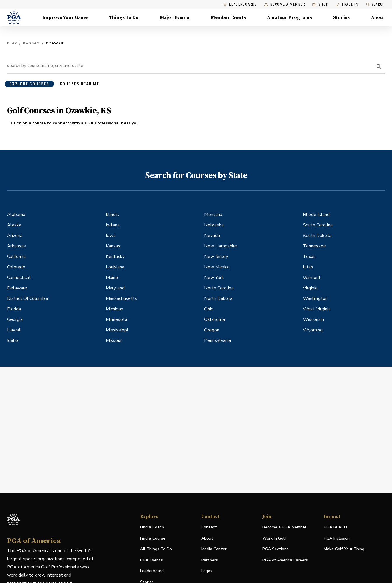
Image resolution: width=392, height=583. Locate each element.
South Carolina (318, 225)
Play (12, 43)
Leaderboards (240, 5)
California (16, 257)
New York (214, 278)
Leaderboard (152, 571)
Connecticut (19, 278)
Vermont (312, 278)
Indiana (113, 225)
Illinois (112, 215)
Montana (213, 215)
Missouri (114, 340)
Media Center (214, 549)
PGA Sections (276, 549)
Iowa (111, 236)
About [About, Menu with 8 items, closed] (378, 17)
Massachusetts (121, 298)
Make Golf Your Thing (344, 549)
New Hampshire (221, 246)
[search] (379, 67)
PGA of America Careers (285, 560)
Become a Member (285, 5)
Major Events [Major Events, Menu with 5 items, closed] (175, 17)
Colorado (16, 267)
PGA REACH (335, 527)
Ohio (209, 309)
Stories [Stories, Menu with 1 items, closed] (341, 17)
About (207, 538)
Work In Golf (274, 538)
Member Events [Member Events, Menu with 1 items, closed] (228, 17)
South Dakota (317, 236)
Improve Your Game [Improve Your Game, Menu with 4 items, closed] (65, 17)
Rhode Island (316, 215)
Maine (112, 278)
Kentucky (115, 257)
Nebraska (214, 225)
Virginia (310, 288)
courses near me (80, 84)
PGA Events (151, 560)
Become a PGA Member (284, 527)
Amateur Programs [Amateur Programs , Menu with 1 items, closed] (289, 17)
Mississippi (117, 330)
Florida (14, 309)
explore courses (29, 84)
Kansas (31, 43)
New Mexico (217, 267)
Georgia (15, 319)
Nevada (212, 236)
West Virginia (317, 309)
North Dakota (218, 298)
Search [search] (375, 5)
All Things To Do (156, 549)
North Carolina (219, 288)
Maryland (115, 288)
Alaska (14, 225)
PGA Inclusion (337, 538)
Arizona (15, 236)
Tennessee (314, 246)
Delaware (17, 288)
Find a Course (153, 538)
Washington (315, 298)
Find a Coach (152, 527)
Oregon (212, 330)
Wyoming (313, 330)
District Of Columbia (28, 298)
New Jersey (216, 257)
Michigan (114, 309)
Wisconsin (313, 319)
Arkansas (16, 246)
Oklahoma (214, 319)
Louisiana (115, 267)
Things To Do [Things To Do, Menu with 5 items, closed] (124, 17)
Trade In (347, 5)
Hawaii (14, 330)
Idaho (13, 340)
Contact (209, 527)
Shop (320, 5)
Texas (309, 257)
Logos (207, 571)
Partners (210, 560)
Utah (308, 267)
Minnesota (116, 319)
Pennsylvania (218, 340)
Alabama (16, 215)
